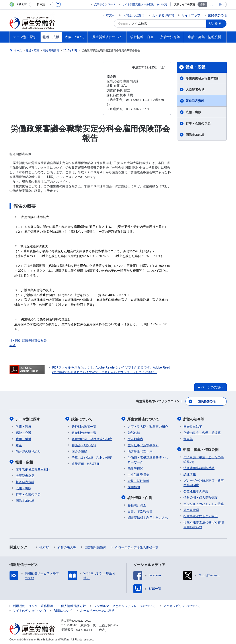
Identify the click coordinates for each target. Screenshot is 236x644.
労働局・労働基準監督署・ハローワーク (148, 459)
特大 (222, 4)
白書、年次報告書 (140, 510)
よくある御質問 (163, 15)
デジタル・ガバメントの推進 (204, 502)
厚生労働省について (144, 418)
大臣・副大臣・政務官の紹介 (148, 426)
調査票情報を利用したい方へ (148, 516)
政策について (82, 418)
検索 (219, 23)
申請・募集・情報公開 (201, 448)
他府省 (44, 546)
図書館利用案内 (96, 546)
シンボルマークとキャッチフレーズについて (125, 605)
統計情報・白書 (140, 497)
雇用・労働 (23, 438)
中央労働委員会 (138, 474)
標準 (202, 4)
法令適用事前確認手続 (199, 467)
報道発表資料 (195, 101)
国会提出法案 (193, 426)
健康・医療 (23, 426)
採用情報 (134, 486)
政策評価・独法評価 (86, 463)
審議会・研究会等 (84, 444)
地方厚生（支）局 (140, 451)
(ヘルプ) (162, 4)
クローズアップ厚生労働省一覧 (137, 546)
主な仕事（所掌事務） (143, 444)
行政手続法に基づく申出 (201, 515)
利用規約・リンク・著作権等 (33, 605)
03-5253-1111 (86, 628)
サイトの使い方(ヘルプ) (29, 609)
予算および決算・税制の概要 (92, 457)
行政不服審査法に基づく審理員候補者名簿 (204, 523)
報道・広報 (195, 67)
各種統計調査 (137, 504)
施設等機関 (135, 468)
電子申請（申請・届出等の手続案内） (204, 458)
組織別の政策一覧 (84, 432)
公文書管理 (191, 509)
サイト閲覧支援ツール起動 (138, 4)
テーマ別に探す (28, 418)
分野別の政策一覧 (84, 426)
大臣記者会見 (195, 90)
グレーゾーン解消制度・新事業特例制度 (204, 481)
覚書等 (188, 438)
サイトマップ (191, 15)
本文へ (110, 15)
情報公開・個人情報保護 (201, 496)
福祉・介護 (23, 432)
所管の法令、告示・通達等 (202, 432)
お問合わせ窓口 (134, 15)
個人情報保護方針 (73, 605)
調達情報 (190, 473)
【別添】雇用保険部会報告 (28, 340)
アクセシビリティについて (182, 605)
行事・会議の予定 (198, 123)
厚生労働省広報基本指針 (203, 78)
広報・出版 (193, 112)
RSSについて (63, 609)
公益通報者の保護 (196, 490)
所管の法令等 (194, 418)
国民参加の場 (217, 15)
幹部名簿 (134, 432)
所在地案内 (135, 438)
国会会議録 (79, 451)
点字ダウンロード (105, 4)
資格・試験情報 (138, 480)
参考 (13, 345)
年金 (19, 444)
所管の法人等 (67, 546)
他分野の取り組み (28, 451)
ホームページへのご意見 (97, 609)
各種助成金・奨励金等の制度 (92, 438)
